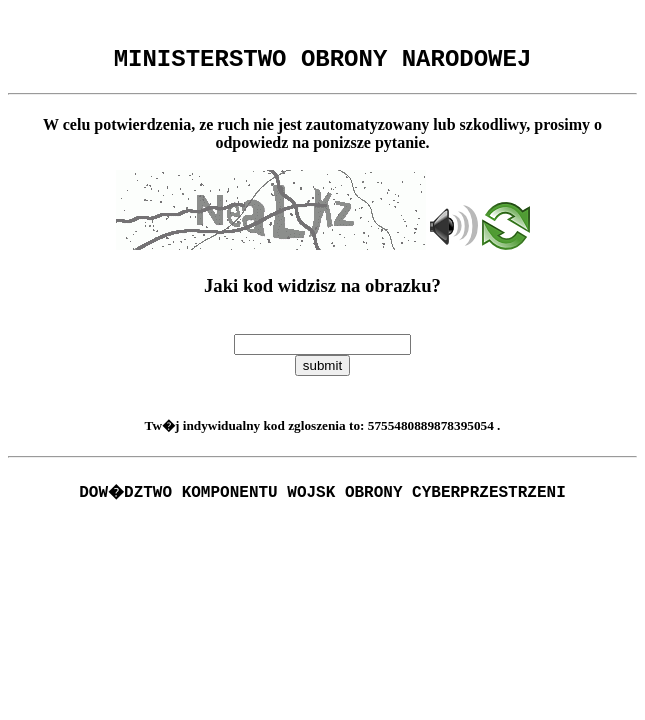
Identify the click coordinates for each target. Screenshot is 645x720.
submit (322, 371)
